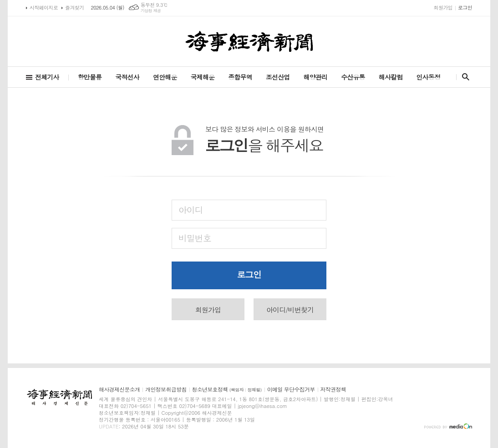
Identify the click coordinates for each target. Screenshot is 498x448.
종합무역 (240, 77)
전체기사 (47, 77)
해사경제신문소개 (119, 390)
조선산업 (278, 77)
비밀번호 (195, 238)
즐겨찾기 (74, 8)
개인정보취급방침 (166, 390)
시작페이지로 (44, 8)
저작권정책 (333, 390)
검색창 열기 (464, 77)
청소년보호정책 (227, 390)
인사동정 (428, 77)
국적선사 (127, 77)
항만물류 (90, 77)
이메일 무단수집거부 (291, 390)
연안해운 (165, 77)
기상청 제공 (151, 11)
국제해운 (203, 77)
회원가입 (443, 8)
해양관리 (315, 77)
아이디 (191, 209)
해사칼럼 (391, 77)
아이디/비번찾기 (290, 310)
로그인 (465, 8)
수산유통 (353, 77)
